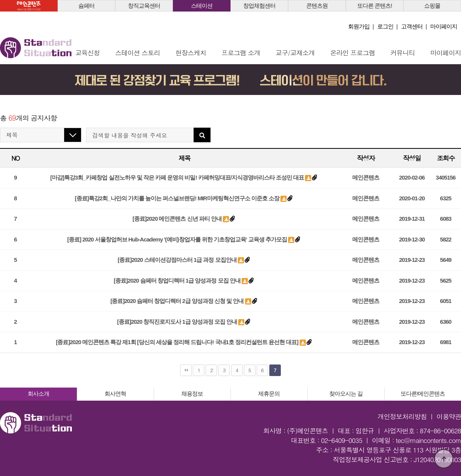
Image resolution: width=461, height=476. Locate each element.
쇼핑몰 (432, 6)
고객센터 (412, 26)
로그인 (385, 26)
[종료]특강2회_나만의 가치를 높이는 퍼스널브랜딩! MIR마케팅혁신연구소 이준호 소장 (178, 198)
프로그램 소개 (241, 53)
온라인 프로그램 (352, 53)
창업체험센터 (259, 6)
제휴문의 (269, 394)
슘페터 (86, 6)
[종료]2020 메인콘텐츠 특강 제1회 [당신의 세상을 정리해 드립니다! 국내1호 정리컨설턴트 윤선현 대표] (177, 342)
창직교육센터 (144, 6)
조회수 (446, 158)
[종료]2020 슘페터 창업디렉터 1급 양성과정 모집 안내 (178, 280)
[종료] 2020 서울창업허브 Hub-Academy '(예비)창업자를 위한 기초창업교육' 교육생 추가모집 (178, 239)
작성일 (412, 158)
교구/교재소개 (295, 53)
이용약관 (449, 417)
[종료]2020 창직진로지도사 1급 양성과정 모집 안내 (178, 322)
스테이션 (202, 6)
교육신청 (88, 53)
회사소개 (38, 394)
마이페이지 (444, 26)
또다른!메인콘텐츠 (423, 394)
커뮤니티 (403, 53)
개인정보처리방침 (402, 417)
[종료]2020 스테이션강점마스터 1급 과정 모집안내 (178, 260)
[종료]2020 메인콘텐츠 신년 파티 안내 (178, 219)
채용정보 (192, 394)
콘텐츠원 (317, 6)
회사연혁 (115, 394)
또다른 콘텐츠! (375, 6)
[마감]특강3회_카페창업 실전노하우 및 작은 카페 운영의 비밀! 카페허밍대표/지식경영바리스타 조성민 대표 (178, 177)
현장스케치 (191, 53)
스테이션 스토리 (138, 53)
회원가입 (359, 26)
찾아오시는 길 (346, 394)
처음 (186, 370)
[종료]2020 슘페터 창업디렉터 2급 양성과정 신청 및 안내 (177, 301)
